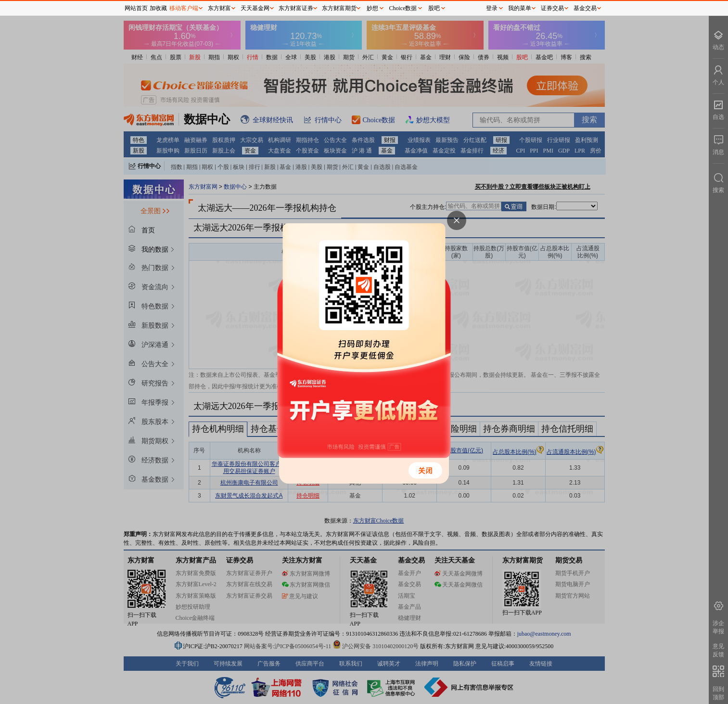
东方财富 (219, 8)
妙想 (372, 8)
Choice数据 (403, 8)
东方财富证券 (296, 8)
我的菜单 (520, 8)
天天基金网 (255, 8)
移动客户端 (184, 8)
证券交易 (552, 8)
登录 (492, 8)
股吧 (434, 8)
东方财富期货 (339, 8)
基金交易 (585, 8)
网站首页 (136, 8)
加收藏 (158, 8)
